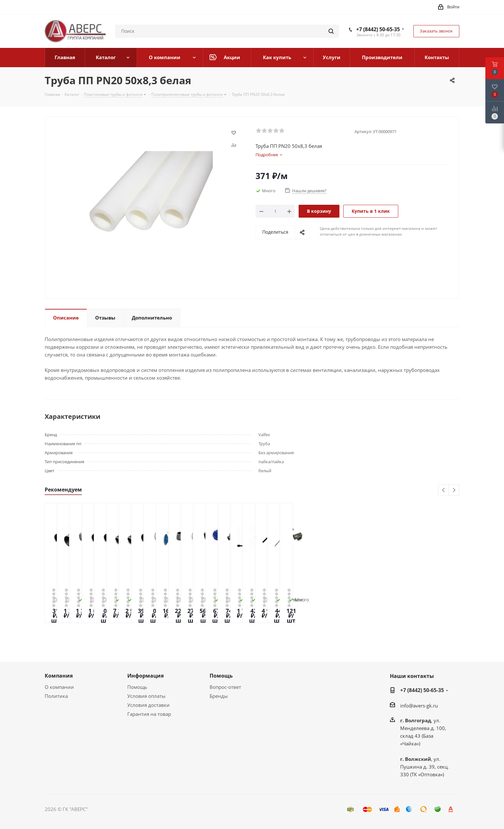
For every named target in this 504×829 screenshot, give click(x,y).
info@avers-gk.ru (419, 706)
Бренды (219, 696)
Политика (56, 696)
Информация (145, 676)
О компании (59, 687)
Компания (59, 676)
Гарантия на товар (149, 714)
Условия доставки (148, 705)
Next (454, 490)
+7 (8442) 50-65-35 (378, 29)
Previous (444, 490)
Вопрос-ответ (225, 687)
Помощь (137, 687)
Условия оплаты (146, 696)
